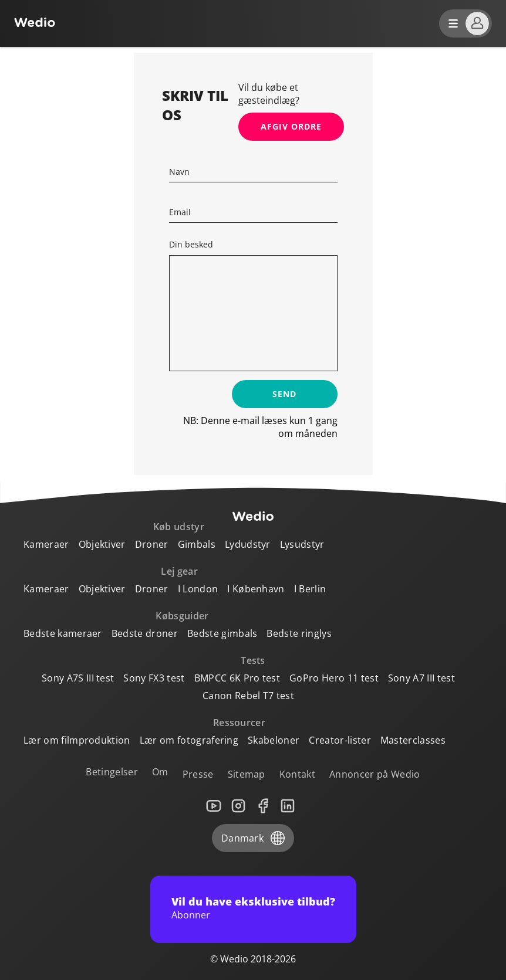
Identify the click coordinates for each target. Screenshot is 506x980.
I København (256, 589)
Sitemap (247, 774)
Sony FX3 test (154, 678)
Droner (152, 544)
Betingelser (112, 772)
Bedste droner (145, 633)
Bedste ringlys (299, 633)
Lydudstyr (248, 544)
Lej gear (179, 571)
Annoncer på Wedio (375, 774)
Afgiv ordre (291, 126)
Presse (198, 774)
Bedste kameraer (63, 633)
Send (284, 394)
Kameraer (46, 544)
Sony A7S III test (78, 678)
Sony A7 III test (421, 678)
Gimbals (197, 544)
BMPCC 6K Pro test (237, 678)
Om (160, 772)
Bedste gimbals (222, 633)
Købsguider (182, 616)
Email (180, 212)
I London (198, 589)
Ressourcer (239, 723)
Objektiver (102, 544)
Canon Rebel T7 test (248, 696)
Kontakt (297, 774)
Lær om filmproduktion (77, 740)
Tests (253, 660)
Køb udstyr (179, 527)
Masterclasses (413, 740)
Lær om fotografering (189, 740)
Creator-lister (340, 740)
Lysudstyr (302, 544)
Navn (179, 172)
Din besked (191, 244)
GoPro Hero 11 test (334, 678)
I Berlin (310, 589)
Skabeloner (274, 740)
